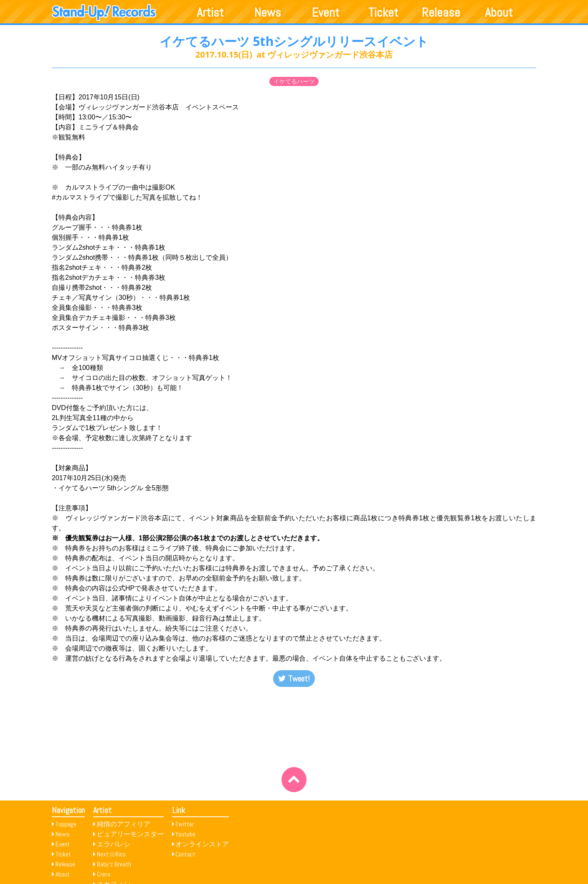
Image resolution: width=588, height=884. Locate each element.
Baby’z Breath (114, 864)
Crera (104, 874)
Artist (210, 13)
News (268, 13)
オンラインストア (202, 844)
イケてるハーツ (294, 81)
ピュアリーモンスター (130, 834)
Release (441, 13)
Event (326, 13)
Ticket (383, 13)
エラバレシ (114, 844)
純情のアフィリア (124, 824)
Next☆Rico (111, 854)
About (499, 13)
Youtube (185, 834)
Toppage (66, 824)
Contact (185, 854)
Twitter (185, 824)
